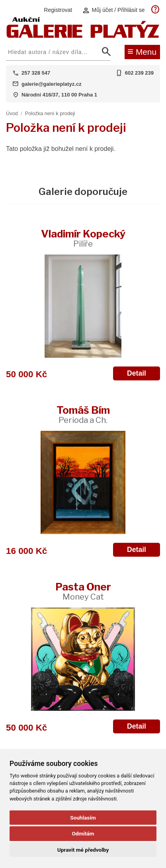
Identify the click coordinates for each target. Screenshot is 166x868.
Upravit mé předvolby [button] (83, 850)
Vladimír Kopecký (83, 238)
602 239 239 (139, 73)
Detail (137, 373)
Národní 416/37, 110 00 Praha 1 (59, 95)
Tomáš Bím (83, 414)
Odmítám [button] (83, 833)
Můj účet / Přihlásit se (113, 10)
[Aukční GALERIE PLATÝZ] (83, 36)
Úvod (12, 113)
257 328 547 (36, 73)
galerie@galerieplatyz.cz (52, 84)
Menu (142, 51)
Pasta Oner (83, 591)
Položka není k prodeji (50, 113)
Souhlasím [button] (83, 818)
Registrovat (58, 10)
